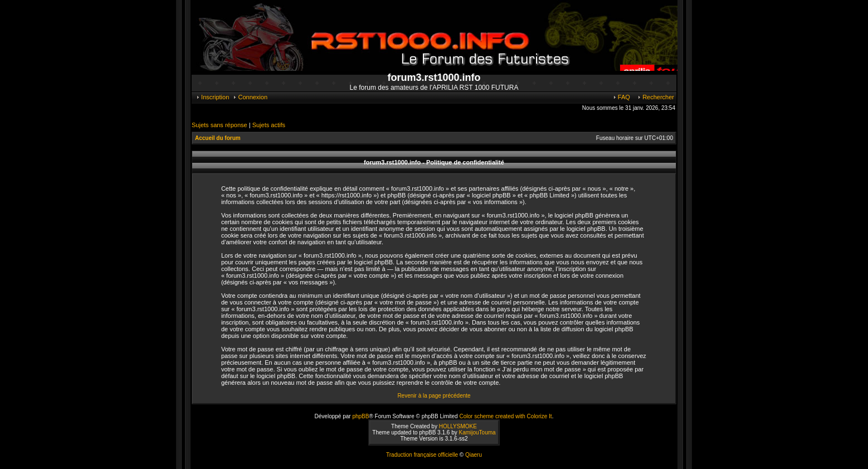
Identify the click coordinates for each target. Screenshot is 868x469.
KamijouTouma (477, 432)
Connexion (250, 97)
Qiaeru (474, 455)
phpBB (360, 416)
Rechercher (655, 97)
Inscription (212, 97)
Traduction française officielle (422, 455)
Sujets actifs (269, 125)
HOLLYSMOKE (458, 426)
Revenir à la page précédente (434, 396)
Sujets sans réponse (220, 125)
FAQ (621, 97)
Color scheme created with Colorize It (505, 416)
